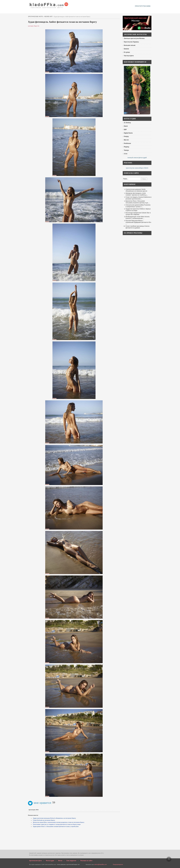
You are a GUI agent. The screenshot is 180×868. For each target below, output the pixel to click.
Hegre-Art (48, 17)
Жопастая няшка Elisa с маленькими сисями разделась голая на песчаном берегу (59, 822)
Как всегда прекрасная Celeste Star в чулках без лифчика (138, 214)
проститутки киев (143, 6)
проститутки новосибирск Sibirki (137, 168)
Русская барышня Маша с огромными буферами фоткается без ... (138, 222)
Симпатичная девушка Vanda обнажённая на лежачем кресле (136, 190)
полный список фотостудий (137, 158)
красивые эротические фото (49, 5)
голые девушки (61, 864)
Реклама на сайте (86, 861)
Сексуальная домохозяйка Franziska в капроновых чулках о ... (138, 206)
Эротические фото (35, 861)
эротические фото (35, 17)
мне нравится (40, 803)
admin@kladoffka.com (101, 864)
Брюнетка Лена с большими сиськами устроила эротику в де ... (138, 202)
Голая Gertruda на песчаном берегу (44, 820)
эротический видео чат (73, 864)
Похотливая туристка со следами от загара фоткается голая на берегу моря (57, 824)
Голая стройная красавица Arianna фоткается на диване (137, 227)
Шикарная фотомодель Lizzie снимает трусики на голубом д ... (137, 194)
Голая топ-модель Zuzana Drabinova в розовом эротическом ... (139, 198)
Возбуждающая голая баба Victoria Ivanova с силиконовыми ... (138, 218)
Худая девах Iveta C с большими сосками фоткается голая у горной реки (56, 826)
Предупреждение (118, 864)
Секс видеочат (71, 861)
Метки (60, 861)
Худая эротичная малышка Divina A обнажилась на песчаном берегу (54, 818)
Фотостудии (50, 861)
